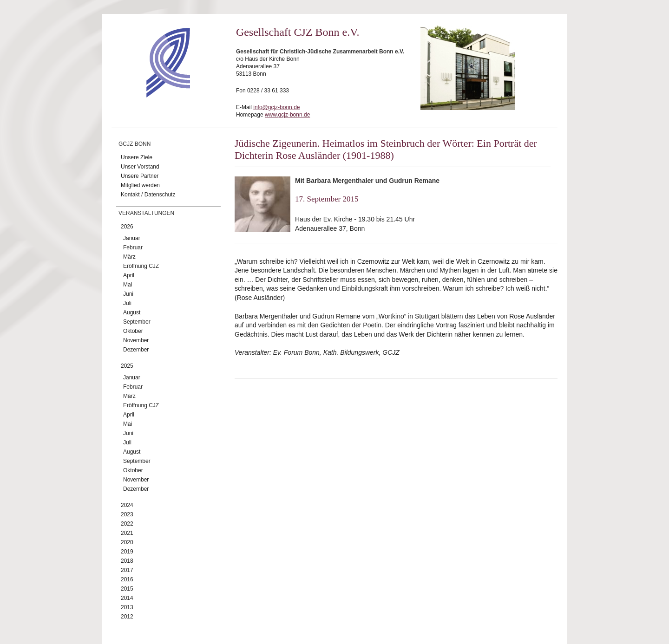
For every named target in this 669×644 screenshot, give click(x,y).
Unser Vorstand (140, 167)
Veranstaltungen (146, 213)
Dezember (136, 350)
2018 (127, 561)
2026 (127, 227)
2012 (127, 617)
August (132, 312)
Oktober (133, 331)
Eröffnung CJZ (141, 266)
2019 (127, 552)
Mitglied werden (140, 185)
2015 (127, 589)
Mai (128, 285)
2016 (127, 579)
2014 (127, 598)
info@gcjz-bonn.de (276, 107)
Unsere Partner (140, 176)
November (136, 340)
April (129, 275)
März (129, 257)
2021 (127, 533)
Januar (132, 238)
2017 (127, 570)
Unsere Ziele (137, 157)
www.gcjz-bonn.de (287, 115)
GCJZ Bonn (134, 144)
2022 (127, 524)
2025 (127, 366)
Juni (128, 294)
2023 (127, 514)
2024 (127, 505)
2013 (127, 607)
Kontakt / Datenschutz (148, 195)
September (137, 322)
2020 (127, 542)
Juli (127, 303)
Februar (133, 247)
